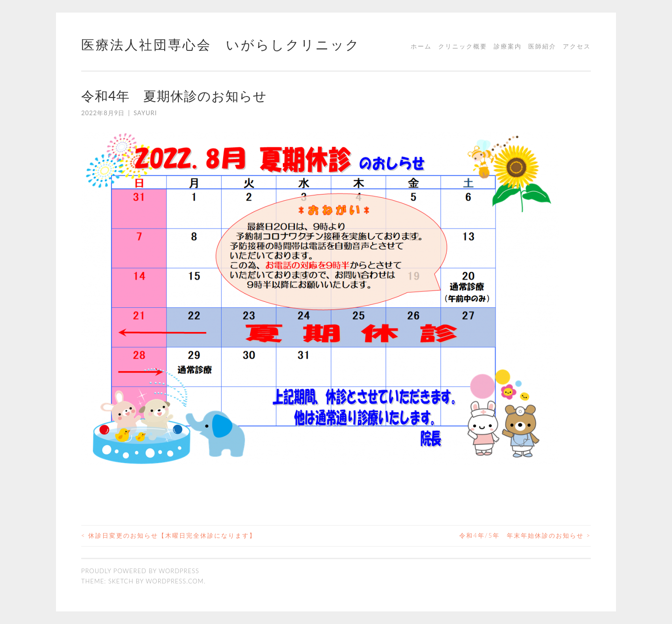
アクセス (577, 46)
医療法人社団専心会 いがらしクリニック (221, 44)
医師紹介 (542, 46)
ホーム (421, 46)
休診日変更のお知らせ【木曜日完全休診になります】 (169, 535)
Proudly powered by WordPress (140, 571)
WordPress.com (175, 581)
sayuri (145, 113)
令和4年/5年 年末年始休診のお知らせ (525, 535)
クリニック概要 (463, 46)
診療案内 (508, 46)
